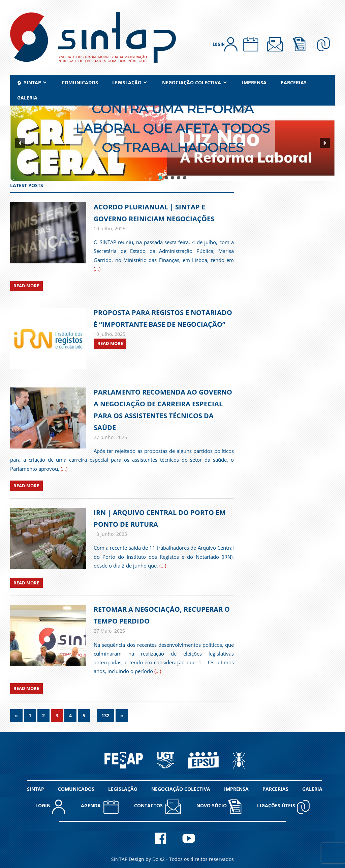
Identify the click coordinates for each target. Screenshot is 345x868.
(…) (97, 269)
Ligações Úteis (284, 806)
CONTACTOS (158, 806)
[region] (172, 143)
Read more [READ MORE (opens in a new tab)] (110, 343)
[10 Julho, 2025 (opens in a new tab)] (109, 334)
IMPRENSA (254, 82)
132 (105, 715)
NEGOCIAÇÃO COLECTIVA (192, 82)
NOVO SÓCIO (219, 806)
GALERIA (27, 98)
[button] (172, 143)
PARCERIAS (294, 82)
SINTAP (36, 789)
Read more (26, 286)
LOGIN (50, 806)
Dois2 (159, 859)
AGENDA (100, 806)
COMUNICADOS (80, 82)
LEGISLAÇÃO (127, 82)
